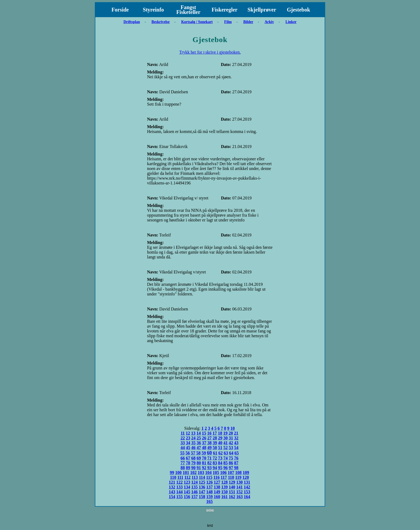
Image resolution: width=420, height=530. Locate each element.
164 (247, 497)
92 (204, 468)
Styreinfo (153, 10)
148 (209, 492)
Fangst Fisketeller (188, 10)
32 (236, 438)
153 (247, 492)
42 (231, 443)
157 (194, 497)
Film (228, 22)
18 (220, 433)
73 (220, 458)
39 (215, 443)
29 (220, 438)
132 (172, 487)
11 (183, 433)
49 (209, 448)
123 (187, 482)
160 (217, 497)
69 (199, 458)
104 (208, 472)
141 (239, 487)
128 (224, 482)
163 (239, 497)
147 (202, 492)
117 (224, 477)
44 (183, 448)
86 (231, 463)
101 (186, 472)
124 (194, 482)
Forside (120, 10)
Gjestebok (299, 10)
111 (180, 477)
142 (247, 487)
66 (183, 458)
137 (209, 487)
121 (172, 482)
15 (204, 433)
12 (188, 433)
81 (204, 463)
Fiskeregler (224, 10)
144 (179, 492)
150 (224, 492)
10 (232, 428)
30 (226, 438)
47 (199, 448)
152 (239, 492)
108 (238, 472)
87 (236, 463)
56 (188, 453)
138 (217, 487)
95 (220, 468)
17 (215, 433)
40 (220, 443)
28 (215, 438)
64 (231, 453)
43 (236, 443)
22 (183, 438)
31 (231, 438)
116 (217, 477)
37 (204, 443)
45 (188, 448)
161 (224, 497)
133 (179, 487)
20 (231, 433)
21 (236, 433)
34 (188, 443)
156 (187, 497)
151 (232, 492)
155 (179, 497)
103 (201, 472)
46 (193, 448)
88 (183, 468)
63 (226, 453)
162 (232, 497)
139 (224, 487)
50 (215, 448)
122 (179, 482)
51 (220, 448)
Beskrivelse (161, 22)
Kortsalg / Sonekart (197, 22)
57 (193, 453)
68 (193, 458)
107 (231, 472)
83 (215, 463)
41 (226, 443)
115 (209, 477)
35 (193, 443)
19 (226, 433)
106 (223, 472)
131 (247, 482)
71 (209, 458)
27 (209, 438)
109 (246, 472)
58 (198, 453)
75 (231, 458)
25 (199, 438)
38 (209, 443)
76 (236, 458)
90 (193, 468)
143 (172, 492)
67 (188, 458)
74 (226, 458)
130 (239, 482)
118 (231, 477)
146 (194, 492)
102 (193, 472)
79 (193, 463)
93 (209, 468)
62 (220, 453)
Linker (291, 22)
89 (188, 468)
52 (226, 448)
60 (209, 453)
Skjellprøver (262, 10)
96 (226, 468)
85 (226, 463)
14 (199, 433)
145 (187, 492)
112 (187, 477)
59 (204, 453)
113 (195, 477)
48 (204, 448)
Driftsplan (132, 22)
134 (187, 487)
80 (199, 463)
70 (204, 458)
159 (209, 497)
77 (183, 463)
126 (209, 482)
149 (217, 492)
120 (246, 477)
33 (183, 443)
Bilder (248, 22)
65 (237, 453)
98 (236, 468)
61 (215, 453)
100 (178, 472)
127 (217, 482)
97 (231, 468)
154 (172, 497)
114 (202, 477)
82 (209, 463)
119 (238, 477)
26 (204, 438)
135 (194, 487)
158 (202, 497)
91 (199, 468)
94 (215, 468)
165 (209, 501)
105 (216, 472)
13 (193, 433)
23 (188, 438)
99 (172, 472)
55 (182, 453)
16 (209, 433)
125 (202, 482)
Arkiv (269, 22)
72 (215, 458)
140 (232, 487)
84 (220, 463)
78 (188, 463)
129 (232, 482)
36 (199, 443)
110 (173, 477)
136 (202, 487)
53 (231, 448)
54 (236, 448)
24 (193, 438)
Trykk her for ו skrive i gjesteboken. (210, 52)
